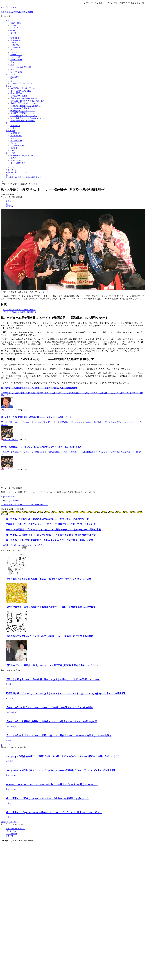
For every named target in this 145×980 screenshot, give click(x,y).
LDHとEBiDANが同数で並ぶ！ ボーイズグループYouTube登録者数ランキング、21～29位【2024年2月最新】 (61, 770)
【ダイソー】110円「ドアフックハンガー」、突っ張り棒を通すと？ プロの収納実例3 (49, 708)
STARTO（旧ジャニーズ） (22, 83)
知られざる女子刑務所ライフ (23, 108)
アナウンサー (16, 60)
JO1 (12, 81)
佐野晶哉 (9, 761)
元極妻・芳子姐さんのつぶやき (24, 103)
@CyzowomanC (9, 496)
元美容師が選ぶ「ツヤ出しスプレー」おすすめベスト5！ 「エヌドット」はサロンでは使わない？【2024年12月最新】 (66, 693)
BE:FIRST (14, 77)
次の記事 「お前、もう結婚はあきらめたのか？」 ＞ (25, 545)
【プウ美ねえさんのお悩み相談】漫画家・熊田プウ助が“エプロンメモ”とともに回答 (48, 579)
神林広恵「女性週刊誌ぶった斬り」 (26, 106)
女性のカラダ (16, 160)
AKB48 (13, 43)
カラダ (13, 26)
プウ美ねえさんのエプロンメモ (24, 116)
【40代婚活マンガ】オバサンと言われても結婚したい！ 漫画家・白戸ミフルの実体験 (50, 636)
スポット (14, 143)
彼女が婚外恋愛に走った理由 (23, 121)
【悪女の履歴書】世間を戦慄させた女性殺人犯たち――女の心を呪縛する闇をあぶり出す (51, 607)
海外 (8, 123)
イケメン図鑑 (16, 72)
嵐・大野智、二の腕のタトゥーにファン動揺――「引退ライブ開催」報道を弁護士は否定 (39, 388)
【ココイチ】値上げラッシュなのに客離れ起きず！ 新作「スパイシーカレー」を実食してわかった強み (59, 735)
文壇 (12, 65)
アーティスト (16, 55)
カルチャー (10, 131)
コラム (9, 86)
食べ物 (13, 33)
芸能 (8, 35)
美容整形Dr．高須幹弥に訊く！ (24, 156)
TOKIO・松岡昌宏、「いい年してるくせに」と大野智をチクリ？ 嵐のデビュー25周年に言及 (41, 447)
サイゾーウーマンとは (15, 829)
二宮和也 (9, 803)
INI (12, 79)
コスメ (13, 158)
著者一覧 (9, 836)
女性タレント (16, 38)
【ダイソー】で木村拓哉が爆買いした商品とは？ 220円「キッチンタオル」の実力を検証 (51, 722)
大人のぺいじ (16, 136)
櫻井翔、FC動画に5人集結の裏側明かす (20, 312)
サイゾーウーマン (9, 7)
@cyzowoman (14, 500)
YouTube (14, 52)
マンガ (13, 138)
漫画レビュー (16, 148)
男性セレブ (15, 126)
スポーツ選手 (16, 57)
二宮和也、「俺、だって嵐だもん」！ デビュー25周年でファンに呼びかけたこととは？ (51, 524)
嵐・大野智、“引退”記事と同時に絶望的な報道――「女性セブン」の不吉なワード (36, 417)
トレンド (14, 28)
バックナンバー (12, 831)
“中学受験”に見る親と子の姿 (23, 88)
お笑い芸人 (15, 45)
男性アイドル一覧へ (9, 822)
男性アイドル (11, 75)
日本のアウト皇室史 (19, 96)
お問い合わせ (11, 834)
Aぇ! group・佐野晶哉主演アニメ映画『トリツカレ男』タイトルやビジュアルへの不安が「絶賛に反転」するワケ (63, 756)
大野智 (9, 201)
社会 (12, 151)
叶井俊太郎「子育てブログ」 (23, 111)
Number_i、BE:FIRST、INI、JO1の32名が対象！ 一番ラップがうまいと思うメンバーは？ (52, 784)
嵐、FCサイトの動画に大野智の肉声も (19, 310)
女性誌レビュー (17, 133)
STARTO (9, 206)
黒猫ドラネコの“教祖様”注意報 (24, 98)
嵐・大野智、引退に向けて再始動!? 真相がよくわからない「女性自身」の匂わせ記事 (49, 540)
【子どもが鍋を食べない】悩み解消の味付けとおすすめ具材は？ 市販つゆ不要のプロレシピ (53, 679)
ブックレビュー (17, 146)
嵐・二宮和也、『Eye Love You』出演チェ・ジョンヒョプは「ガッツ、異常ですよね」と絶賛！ (54, 813)
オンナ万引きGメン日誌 (21, 91)
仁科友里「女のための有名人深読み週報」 (28, 101)
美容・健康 (10, 153)
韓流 (12, 70)
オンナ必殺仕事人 (18, 163)
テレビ (13, 50)
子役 (12, 62)
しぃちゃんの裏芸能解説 (21, 67)
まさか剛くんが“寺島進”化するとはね (17, 12)
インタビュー (16, 141)
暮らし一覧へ (7, 745)
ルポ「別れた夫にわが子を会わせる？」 (27, 118)
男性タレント (16, 40)
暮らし (9, 21)
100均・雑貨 (16, 23)
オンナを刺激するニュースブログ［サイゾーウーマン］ (25, 505)
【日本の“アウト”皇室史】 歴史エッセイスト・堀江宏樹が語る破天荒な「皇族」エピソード (52, 665)
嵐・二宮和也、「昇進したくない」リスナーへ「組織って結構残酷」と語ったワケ (47, 798)
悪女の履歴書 (16, 93)
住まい (13, 30)
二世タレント (16, 48)
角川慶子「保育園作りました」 (24, 113)
